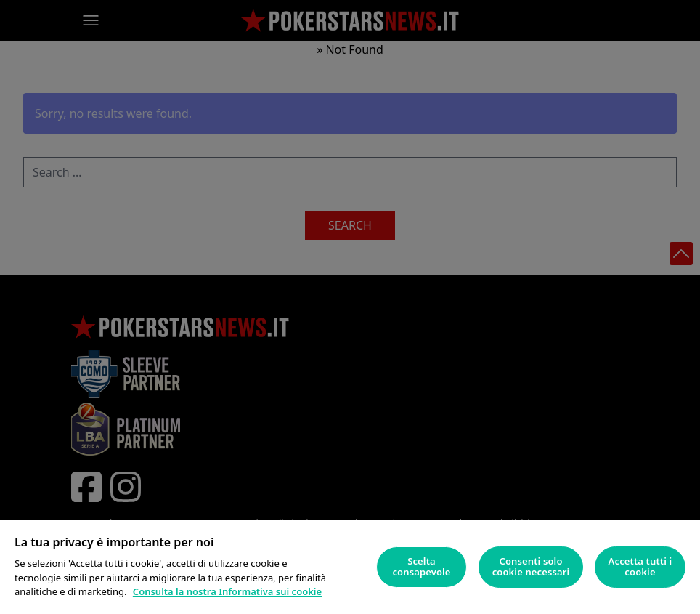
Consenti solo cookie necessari (531, 567)
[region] (350, 567)
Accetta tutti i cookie (640, 567)
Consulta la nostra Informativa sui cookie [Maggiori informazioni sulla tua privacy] (227, 591)
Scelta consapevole (421, 567)
